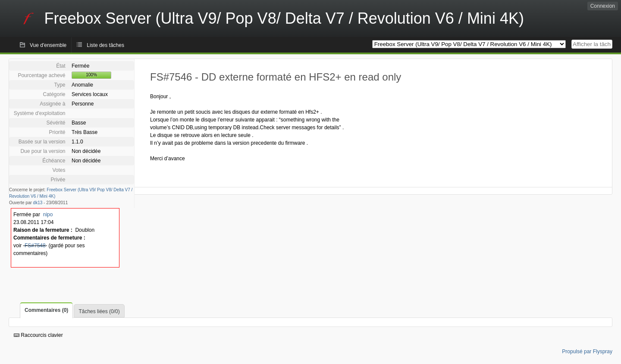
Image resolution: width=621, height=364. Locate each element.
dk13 (38, 203)
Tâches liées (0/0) (99, 311)
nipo (48, 215)
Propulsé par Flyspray (587, 352)
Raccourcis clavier (38, 335)
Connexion (603, 6)
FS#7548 (35, 246)
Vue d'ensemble (48, 45)
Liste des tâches (105, 45)
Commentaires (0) (46, 310)
